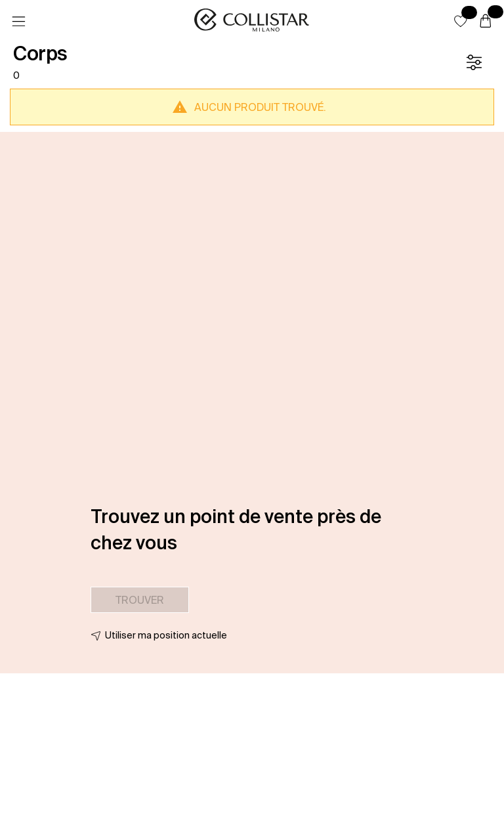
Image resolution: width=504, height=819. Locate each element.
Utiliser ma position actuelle (166, 635)
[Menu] (18, 22)
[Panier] (486, 22)
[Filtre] (474, 62)
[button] (461, 21)
